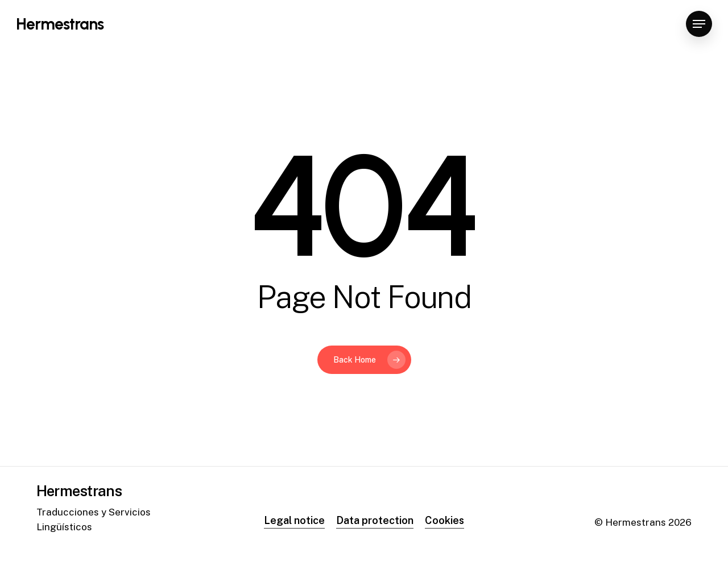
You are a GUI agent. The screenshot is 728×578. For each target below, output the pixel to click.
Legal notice (294, 520)
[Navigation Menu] (699, 24)
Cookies (444, 520)
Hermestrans (60, 24)
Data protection (375, 520)
